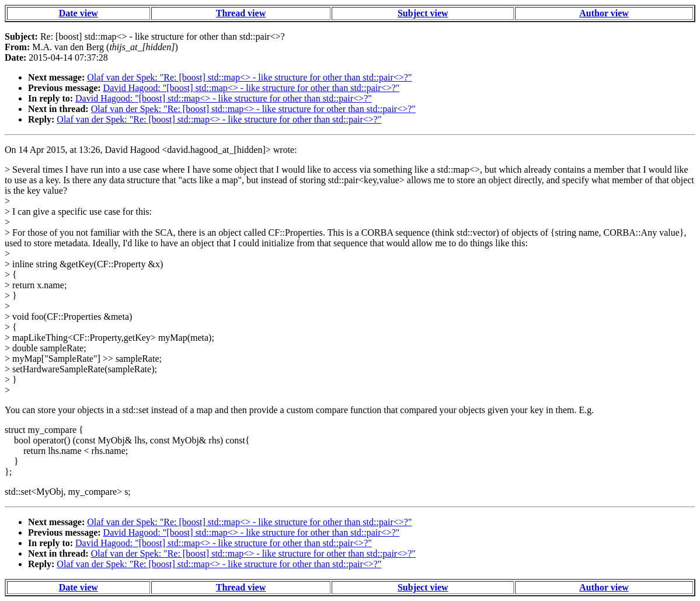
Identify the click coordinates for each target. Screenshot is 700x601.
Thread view (241, 13)
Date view (79, 13)
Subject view (423, 13)
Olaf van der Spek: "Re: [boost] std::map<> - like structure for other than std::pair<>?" (249, 77)
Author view (604, 13)
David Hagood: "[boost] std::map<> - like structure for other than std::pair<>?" (252, 88)
